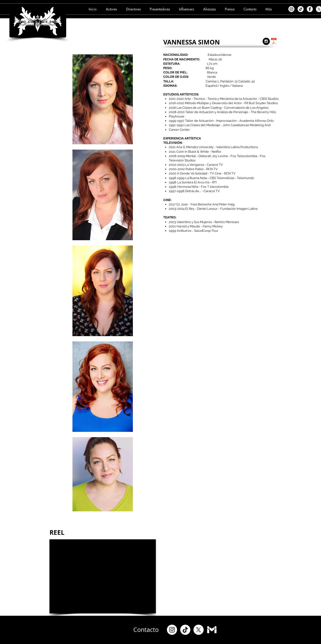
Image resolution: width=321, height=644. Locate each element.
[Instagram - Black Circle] (266, 41)
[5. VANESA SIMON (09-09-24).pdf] (274, 42)
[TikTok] (301, 9)
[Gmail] (212, 630)
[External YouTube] (103, 576)
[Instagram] (291, 9)
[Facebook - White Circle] (310, 9)
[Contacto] (146, 630)
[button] (112, 9)
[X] (199, 630)
